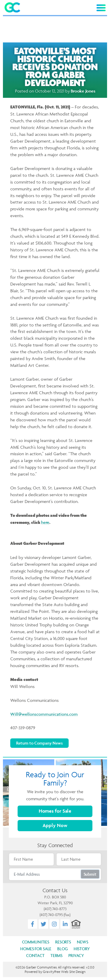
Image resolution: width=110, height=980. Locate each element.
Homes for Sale (55, 811)
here (45, 522)
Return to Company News (39, 743)
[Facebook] (33, 924)
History (82, 949)
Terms (56, 955)
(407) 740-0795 (51, 915)
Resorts (63, 942)
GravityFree (51, 972)
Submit (90, 874)
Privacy (76, 955)
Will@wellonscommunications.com (44, 714)
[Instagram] (54, 924)
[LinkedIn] (65, 924)
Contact (35, 955)
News (82, 942)
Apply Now (55, 825)
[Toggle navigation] (101, 8)
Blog (62, 949)
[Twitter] (44, 924)
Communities (36, 942)
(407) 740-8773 (55, 909)
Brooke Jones (83, 91)
